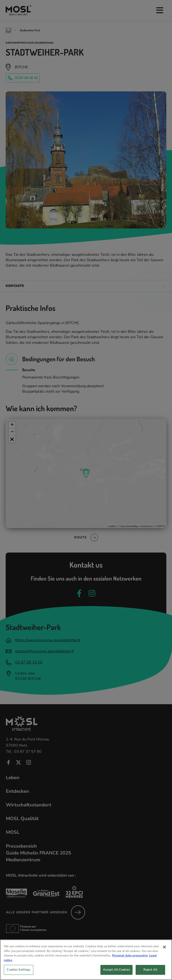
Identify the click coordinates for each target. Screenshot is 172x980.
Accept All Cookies (116, 972)
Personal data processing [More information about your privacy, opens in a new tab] (130, 958)
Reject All (150, 972)
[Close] (164, 950)
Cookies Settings (18, 972)
